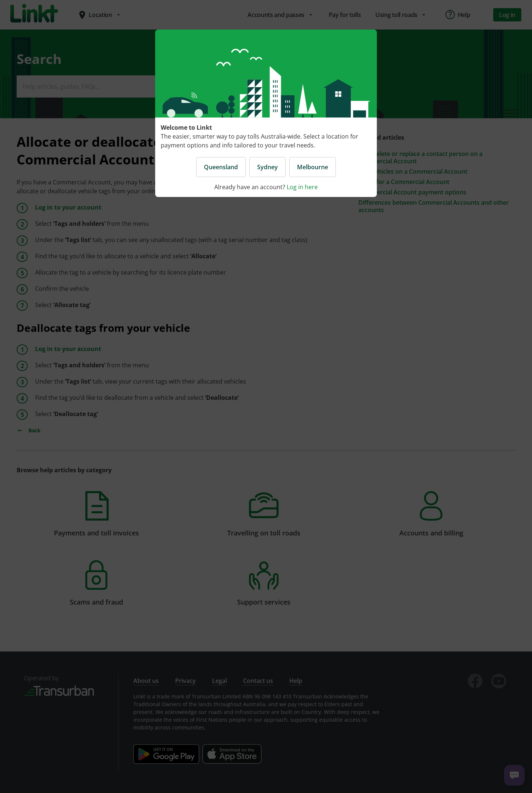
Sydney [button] (267, 167)
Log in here (302, 187)
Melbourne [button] (313, 167)
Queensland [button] (221, 167)
